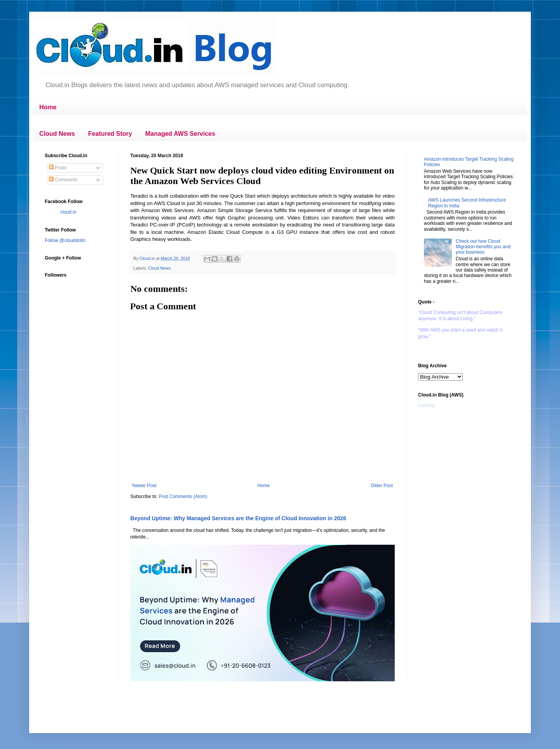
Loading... (428, 405)
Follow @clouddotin (65, 240)
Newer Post (144, 486)
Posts (58, 168)
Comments (63, 180)
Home (48, 107)
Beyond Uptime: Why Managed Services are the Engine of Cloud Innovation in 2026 (238, 518)
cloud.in (68, 212)
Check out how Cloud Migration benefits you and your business (483, 247)
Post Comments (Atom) (183, 496)
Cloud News (57, 134)
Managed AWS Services (180, 134)
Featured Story (110, 134)
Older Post (382, 486)
